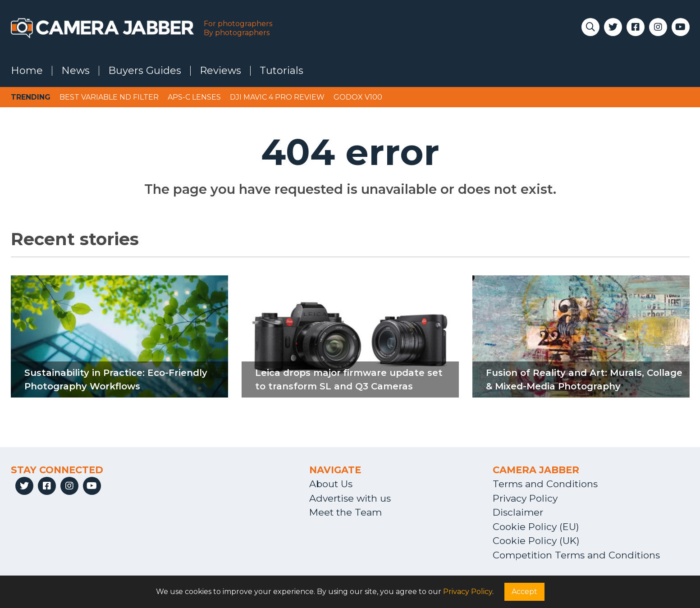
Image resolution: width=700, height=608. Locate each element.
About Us (331, 484)
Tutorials (281, 71)
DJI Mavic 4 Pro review (277, 97)
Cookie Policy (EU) (536, 527)
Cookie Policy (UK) (536, 541)
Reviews (220, 71)
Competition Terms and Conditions (576, 555)
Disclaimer (518, 512)
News (75, 71)
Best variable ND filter (109, 97)
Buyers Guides (145, 71)
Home (27, 71)
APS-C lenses (194, 97)
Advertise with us (350, 498)
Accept (524, 592)
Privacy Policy (525, 498)
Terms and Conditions (545, 484)
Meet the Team (345, 512)
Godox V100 (358, 97)
